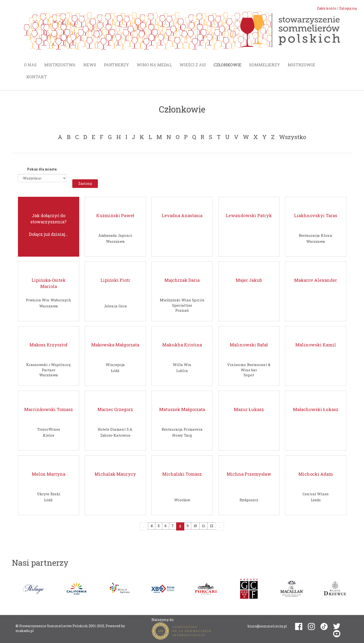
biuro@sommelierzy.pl (267, 626)
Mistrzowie (301, 65)
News (90, 65)
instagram (311, 626)
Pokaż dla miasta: (42, 169)
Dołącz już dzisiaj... (48, 234)
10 (195, 526)
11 (203, 526)
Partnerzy (116, 65)
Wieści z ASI (193, 65)
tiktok (324, 626)
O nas (30, 65)
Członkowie (227, 65)
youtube (337, 634)
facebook (299, 626)
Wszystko (293, 137)
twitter (337, 626)
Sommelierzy (265, 65)
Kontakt (37, 77)
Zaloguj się (348, 8)
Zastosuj (85, 183)
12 (212, 526)
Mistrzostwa (60, 65)
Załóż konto (327, 8)
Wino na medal (154, 65)
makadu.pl (25, 631)
